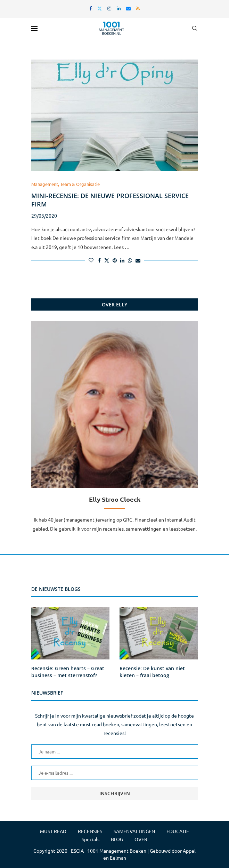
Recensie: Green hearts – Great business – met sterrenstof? (68, 672)
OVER (141, 839)
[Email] (128, 8)
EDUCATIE (178, 831)
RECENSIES (90, 831)
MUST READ (53, 831)
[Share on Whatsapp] (130, 260)
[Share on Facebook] (99, 260)
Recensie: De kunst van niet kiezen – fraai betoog (152, 672)
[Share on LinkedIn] (122, 260)
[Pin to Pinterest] (115, 260)
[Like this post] (91, 260)
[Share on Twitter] (107, 260)
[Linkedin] (119, 8)
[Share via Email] (138, 260)
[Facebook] (91, 8)
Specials (91, 839)
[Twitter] (100, 8)
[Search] (195, 28)
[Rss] (138, 8)
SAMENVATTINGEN (134, 831)
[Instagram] (109, 8)
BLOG (117, 839)
